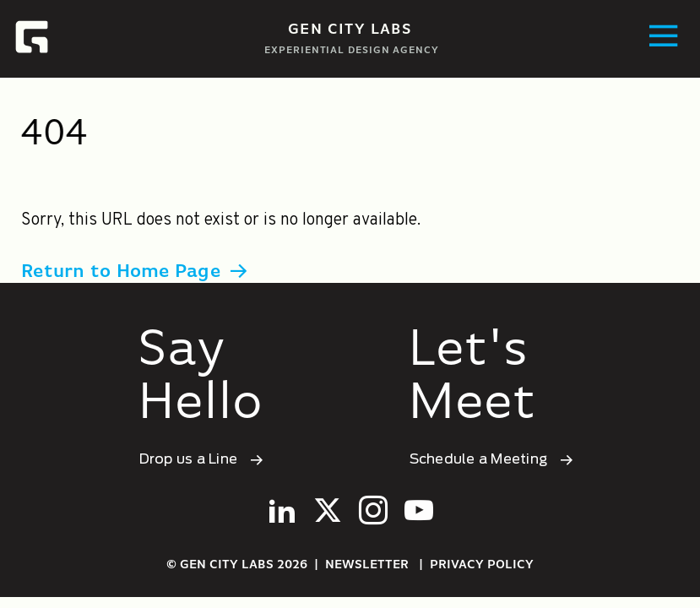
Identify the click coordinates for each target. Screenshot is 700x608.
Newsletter (367, 565)
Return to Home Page (121, 272)
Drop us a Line (190, 459)
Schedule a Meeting (480, 459)
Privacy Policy (482, 565)
